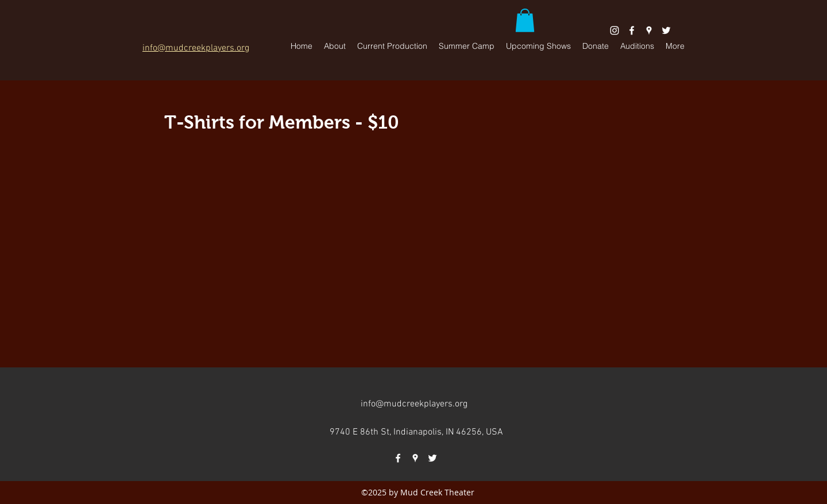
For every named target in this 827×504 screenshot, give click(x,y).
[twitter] (666, 30)
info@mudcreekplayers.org (414, 404)
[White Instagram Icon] (615, 30)
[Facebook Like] (566, 30)
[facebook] (632, 30)
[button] (525, 20)
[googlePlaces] (649, 30)
